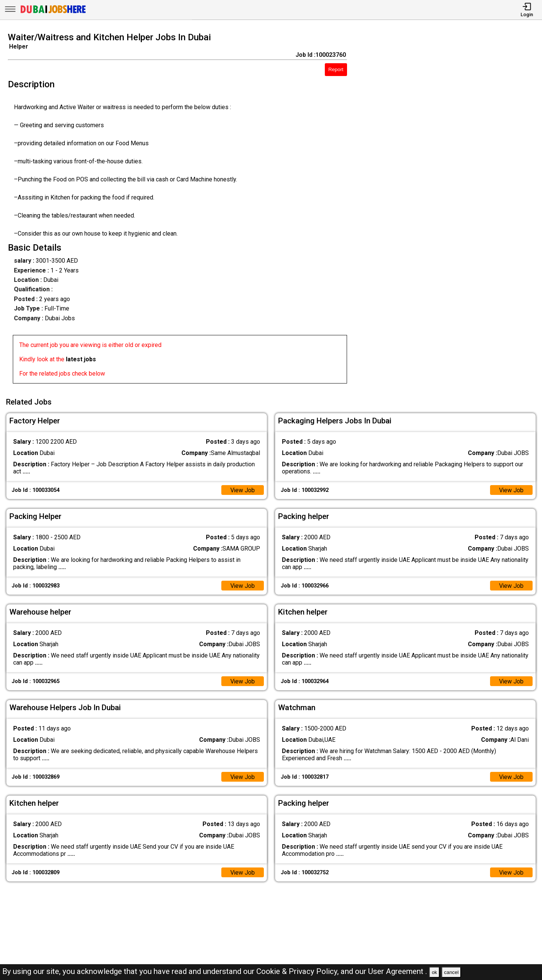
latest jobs (81, 359)
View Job (242, 489)
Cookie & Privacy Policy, (298, 971)
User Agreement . (398, 971)
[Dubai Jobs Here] (53, 13)
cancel (451, 972)
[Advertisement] (451, 210)
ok (434, 972)
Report (336, 69)
